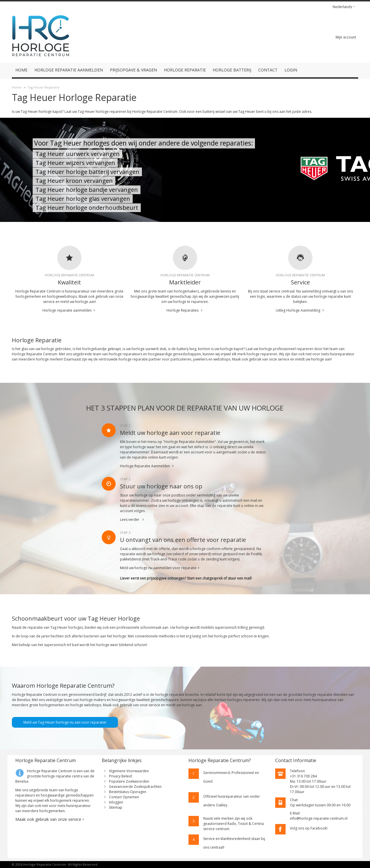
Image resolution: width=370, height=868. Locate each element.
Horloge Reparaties (183, 310)
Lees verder (130, 519)
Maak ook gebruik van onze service (48, 819)
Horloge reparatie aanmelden (67, 310)
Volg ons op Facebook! (309, 828)
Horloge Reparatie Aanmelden (145, 466)
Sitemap (116, 807)
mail (247, 578)
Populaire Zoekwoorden (129, 781)
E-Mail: (295, 813)
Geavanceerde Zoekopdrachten (135, 787)
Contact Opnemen (124, 797)
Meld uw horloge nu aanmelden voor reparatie (158, 568)
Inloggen (116, 802)
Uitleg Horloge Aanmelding (298, 310)
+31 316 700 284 (303, 776)
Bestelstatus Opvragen (128, 792)
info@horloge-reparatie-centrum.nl (319, 818)
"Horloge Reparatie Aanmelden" (189, 442)
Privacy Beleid (120, 776)
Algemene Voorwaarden (129, 771)
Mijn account (346, 37)
